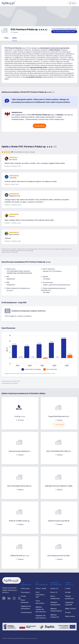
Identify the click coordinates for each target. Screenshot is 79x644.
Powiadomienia (26, 612)
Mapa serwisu (70, 616)
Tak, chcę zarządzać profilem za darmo (64, 32)
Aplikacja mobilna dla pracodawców (41, 609)
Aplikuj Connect (70, 609)
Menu (73, 3)
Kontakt (68, 592)
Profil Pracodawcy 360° (40, 595)
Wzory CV (54, 592)
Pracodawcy (25, 592)
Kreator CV (54, 588)
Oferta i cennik (41, 588)
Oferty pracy (25, 588)
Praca (6, 38)
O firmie (68, 588)
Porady (23, 596)
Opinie (14, 38)
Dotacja (68, 612)
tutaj (32, 251)
